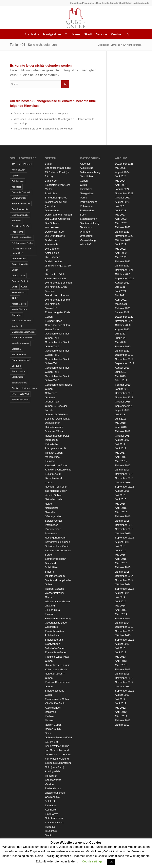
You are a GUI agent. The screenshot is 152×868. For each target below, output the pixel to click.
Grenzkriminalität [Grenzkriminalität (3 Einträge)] (20, 264)
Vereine (49, 784)
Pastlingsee (52, 525)
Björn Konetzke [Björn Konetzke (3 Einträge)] (19, 198)
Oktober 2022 (123, 240)
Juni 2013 (121, 652)
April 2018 (121, 427)
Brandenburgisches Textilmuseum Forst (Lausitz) (56, 202)
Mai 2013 (120, 657)
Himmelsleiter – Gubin (58, 665)
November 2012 (124, 682)
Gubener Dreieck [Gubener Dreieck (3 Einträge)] (20, 281)
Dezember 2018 (124, 393)
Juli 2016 (120, 495)
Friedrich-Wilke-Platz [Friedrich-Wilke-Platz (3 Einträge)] (22, 237)
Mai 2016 (120, 504)
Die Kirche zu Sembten (58, 300)
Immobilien (51, 776)
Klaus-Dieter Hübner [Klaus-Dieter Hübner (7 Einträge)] (22, 321)
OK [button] (111, 862)
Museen (49, 720)
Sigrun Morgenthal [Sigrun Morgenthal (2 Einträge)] (21, 360)
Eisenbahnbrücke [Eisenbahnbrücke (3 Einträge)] (20, 215)
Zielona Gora (52, 610)
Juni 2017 (121, 448)
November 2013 (124, 631)
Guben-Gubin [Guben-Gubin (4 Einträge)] (18, 276)
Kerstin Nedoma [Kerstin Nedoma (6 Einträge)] (19, 309)
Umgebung (86, 236)
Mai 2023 (120, 215)
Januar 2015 (122, 572)
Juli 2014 (120, 597)
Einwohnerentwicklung (58, 618)
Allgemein (86, 164)
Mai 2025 (120, 168)
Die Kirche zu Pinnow (57, 295)
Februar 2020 (123, 346)
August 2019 (122, 368)
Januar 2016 (122, 521)
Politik (83, 198)
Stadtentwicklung (90, 223)
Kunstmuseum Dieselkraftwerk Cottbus (54, 478)
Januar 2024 (122, 189)
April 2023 (121, 219)
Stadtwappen (52, 644)
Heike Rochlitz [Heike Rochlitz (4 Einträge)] (19, 292)
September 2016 (124, 487)
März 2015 (121, 563)
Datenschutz (52, 210)
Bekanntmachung (90, 172)
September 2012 (124, 691)
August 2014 (122, 593)
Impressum (51, 440)
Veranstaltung (88, 240)
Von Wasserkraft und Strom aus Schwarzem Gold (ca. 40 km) (58, 763)
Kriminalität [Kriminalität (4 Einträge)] (17, 326)
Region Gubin (53, 729)
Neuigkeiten (52, 34)
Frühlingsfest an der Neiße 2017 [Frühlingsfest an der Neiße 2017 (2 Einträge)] (21, 251)
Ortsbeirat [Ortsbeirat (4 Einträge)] (16, 349)
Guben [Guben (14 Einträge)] (15, 270)
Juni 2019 (121, 372)
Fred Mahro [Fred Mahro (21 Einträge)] (17, 232)
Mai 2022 (120, 249)
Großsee (50, 397)
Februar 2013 (123, 669)
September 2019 (124, 363)
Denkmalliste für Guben (58, 215)
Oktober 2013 (123, 635)
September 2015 (124, 538)
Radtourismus (53, 788)
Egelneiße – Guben (56, 652)
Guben (84, 181)
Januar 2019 (122, 389)
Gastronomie (52, 797)
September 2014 (124, 589)
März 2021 (121, 304)
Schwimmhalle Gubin (57, 546)
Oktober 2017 (123, 436)
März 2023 (121, 223)
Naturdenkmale (54, 499)
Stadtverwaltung (54, 822)
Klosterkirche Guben (57, 465)
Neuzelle (50, 512)
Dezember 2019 (124, 355)
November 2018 (124, 397)
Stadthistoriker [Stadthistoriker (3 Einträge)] (19, 371)
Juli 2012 (120, 699)
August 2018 (122, 410)
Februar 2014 (123, 618)
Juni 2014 (121, 601)
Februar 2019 (123, 385)
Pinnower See (53, 529)
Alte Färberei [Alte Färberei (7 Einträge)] (25, 164)
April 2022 (121, 253)
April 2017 (121, 457)
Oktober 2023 (123, 198)
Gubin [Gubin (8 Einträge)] (15, 287)
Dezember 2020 (124, 317)
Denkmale (51, 712)
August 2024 (122, 172)
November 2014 (124, 580)
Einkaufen (51, 614)
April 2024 (121, 185)
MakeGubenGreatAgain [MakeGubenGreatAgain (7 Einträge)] (23, 332)
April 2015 (121, 559)
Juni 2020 (121, 338)
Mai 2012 (120, 708)
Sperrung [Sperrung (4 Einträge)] (16, 366)
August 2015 (122, 542)
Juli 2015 (120, 546)
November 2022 (124, 236)
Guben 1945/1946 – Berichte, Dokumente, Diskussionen (57, 419)
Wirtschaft (86, 244)
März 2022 (121, 257)
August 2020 (122, 329)
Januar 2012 (122, 725)
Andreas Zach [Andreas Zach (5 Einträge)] (18, 170)
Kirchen (49, 716)
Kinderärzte (51, 814)
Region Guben (53, 725)
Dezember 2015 (124, 525)
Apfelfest (50, 801)
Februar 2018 (123, 431)
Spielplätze (51, 567)
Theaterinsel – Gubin (57, 699)
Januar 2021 (122, 312)
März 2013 (121, 665)
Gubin (83, 185)
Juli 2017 (120, 444)
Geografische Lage (56, 623)
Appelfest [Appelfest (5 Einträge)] (16, 187)
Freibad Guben (54, 321)
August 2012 (122, 695)
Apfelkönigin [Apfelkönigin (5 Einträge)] (18, 181)
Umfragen (86, 232)
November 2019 (124, 359)
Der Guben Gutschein (57, 219)
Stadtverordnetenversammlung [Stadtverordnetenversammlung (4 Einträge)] (24, 388)
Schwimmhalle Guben (57, 542)
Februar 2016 (123, 516)
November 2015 (124, 529)
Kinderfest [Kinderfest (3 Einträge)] (17, 315)
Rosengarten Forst (56, 538)
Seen (48, 733)
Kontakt (117, 34)
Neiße (48, 504)
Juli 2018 (120, 414)
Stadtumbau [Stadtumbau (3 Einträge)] (18, 377)
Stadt (88, 34)
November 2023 (124, 193)
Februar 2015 (123, 567)
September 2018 (124, 406)
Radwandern (87, 210)
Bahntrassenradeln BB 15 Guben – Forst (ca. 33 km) (58, 172)
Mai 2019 (120, 376)
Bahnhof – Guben (55, 648)
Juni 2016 (121, 499)
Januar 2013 (122, 674)
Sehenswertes (53, 780)
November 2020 (124, 321)
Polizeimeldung (89, 202)
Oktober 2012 (123, 686)
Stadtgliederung (54, 640)
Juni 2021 (121, 291)
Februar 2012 (123, 720)
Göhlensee (51, 393)
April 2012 (121, 712)
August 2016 (122, 491)
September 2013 (124, 640)
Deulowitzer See (54, 232)
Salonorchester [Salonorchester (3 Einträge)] (19, 354)
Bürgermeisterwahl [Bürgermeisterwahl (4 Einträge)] (21, 204)
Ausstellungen (53, 708)
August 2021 (122, 283)
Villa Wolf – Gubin (55, 703)
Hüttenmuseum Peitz (57, 436)
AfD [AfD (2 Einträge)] (13, 164)
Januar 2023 (122, 232)
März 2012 (121, 716)
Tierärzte (50, 827)
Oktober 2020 (123, 325)
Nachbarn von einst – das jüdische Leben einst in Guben (57, 491)
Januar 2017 (122, 470)
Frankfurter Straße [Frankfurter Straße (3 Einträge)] (21, 226)
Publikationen (53, 635)
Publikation (86, 206)
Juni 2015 (121, 550)
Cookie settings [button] (92, 861)
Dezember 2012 (124, 678)
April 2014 (121, 610)
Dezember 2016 (124, 474)
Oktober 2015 (123, 533)
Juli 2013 (120, 648)
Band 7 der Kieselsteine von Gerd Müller (57, 185)
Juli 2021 (120, 287)
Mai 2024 (120, 181)
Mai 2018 (120, 423)
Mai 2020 (120, 342)
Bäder (48, 164)
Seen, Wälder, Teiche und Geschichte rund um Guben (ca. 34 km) (58, 750)
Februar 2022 (123, 261)
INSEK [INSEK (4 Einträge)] (15, 298)
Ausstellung (87, 168)
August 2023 (122, 202)
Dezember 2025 (124, 164)
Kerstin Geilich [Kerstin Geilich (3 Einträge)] (19, 304)
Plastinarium (52, 533)
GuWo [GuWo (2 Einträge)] (24, 287)
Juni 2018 (121, 419)
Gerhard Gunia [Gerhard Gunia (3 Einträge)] (19, 259)
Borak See (51, 193)
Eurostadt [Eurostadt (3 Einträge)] (16, 220)
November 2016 (124, 478)
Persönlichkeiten (54, 631)
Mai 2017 (120, 453)
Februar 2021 (123, 308)
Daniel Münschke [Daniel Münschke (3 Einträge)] (20, 209)
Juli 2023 (120, 206)
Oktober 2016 (123, 482)
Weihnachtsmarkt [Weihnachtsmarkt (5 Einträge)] (20, 400)
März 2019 (121, 380)
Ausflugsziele (53, 771)
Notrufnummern (54, 818)
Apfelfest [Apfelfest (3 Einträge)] (16, 175)
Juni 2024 (121, 176)
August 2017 (122, 440)
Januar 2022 (122, 266)
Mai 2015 (120, 555)
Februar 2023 (123, 227)
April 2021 (121, 300)
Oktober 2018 (123, 402)
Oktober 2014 (123, 584)
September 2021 (124, 278)
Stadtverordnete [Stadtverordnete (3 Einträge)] (19, 383)
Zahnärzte (51, 805)
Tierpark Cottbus (54, 589)
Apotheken (51, 810)
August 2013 (122, 644)
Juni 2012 (121, 703)
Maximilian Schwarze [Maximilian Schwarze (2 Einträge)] (22, 337)
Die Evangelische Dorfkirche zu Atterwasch (55, 240)
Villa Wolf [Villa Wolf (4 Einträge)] (24, 394)
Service (101, 34)
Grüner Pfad (52, 402)
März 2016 (121, 512)
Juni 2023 (121, 210)
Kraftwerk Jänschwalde (58, 470)
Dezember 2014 (124, 576)
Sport (83, 215)
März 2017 (121, 461)
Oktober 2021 (123, 274)
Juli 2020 (120, 334)
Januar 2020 (122, 351)
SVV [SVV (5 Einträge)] (14, 394)
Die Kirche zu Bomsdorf (58, 283)
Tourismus (73, 34)
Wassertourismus (55, 793)
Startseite (32, 34)
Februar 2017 (123, 465)
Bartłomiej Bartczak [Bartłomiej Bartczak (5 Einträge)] (21, 192)
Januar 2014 (122, 623)
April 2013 (121, 661)
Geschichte (51, 627)
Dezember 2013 (124, 627)
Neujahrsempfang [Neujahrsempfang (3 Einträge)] (20, 343)
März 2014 (121, 614)
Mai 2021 (120, 295)
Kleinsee (50, 461)
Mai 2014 (120, 606)
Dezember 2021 (124, 270)
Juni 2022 (121, 244)
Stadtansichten (88, 219)
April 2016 (121, 508)
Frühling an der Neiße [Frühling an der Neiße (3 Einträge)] (22, 243)
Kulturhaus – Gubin (56, 669)
